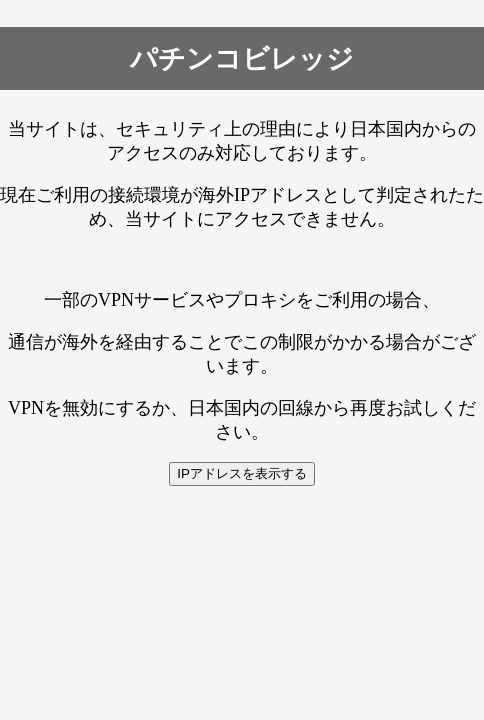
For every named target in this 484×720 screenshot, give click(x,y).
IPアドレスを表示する (242, 473)
